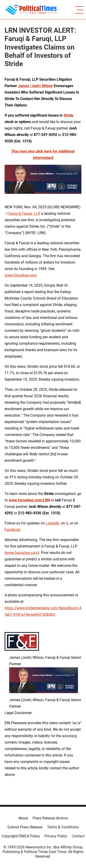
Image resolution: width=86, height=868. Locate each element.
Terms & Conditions (63, 827)
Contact (78, 836)
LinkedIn (53, 523)
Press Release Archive (50, 818)
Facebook (12, 530)
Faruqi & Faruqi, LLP (23, 213)
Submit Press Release (25, 827)
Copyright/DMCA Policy (21, 836)
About (23, 818)
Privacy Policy (56, 836)
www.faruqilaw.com (21, 275)
